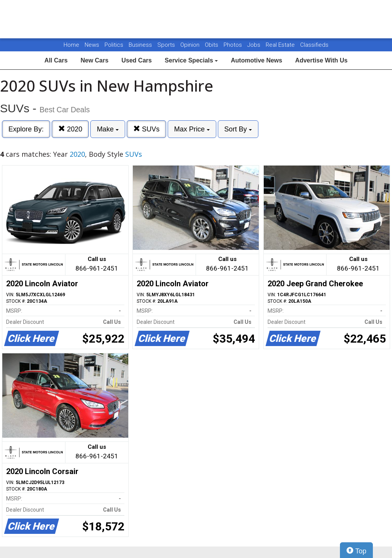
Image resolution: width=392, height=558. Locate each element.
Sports (167, 45)
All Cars (56, 60)
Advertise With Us (321, 60)
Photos (234, 45)
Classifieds (314, 45)
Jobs (255, 45)
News (92, 45)
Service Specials (191, 60)
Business (141, 45)
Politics (114, 45)
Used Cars (136, 60)
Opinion (191, 45)
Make (108, 129)
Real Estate (281, 45)
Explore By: (26, 129)
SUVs (146, 129)
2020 (70, 129)
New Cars (94, 60)
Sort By (238, 129)
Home (71, 45)
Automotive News (256, 60)
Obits (212, 45)
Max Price (192, 129)
